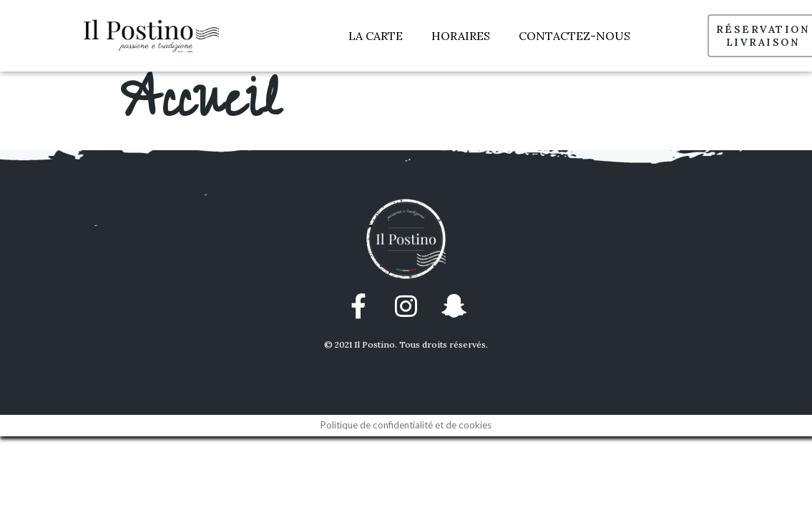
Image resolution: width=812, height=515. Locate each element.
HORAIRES (461, 36)
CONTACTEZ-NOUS (574, 36)
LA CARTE (376, 36)
